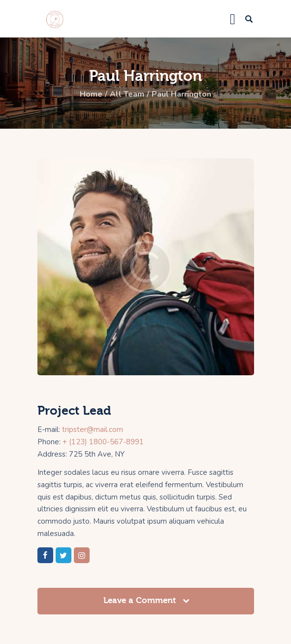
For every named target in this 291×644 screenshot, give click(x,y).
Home (91, 94)
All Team (127, 94)
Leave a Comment (141, 600)
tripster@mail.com (93, 429)
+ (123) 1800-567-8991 (103, 442)
